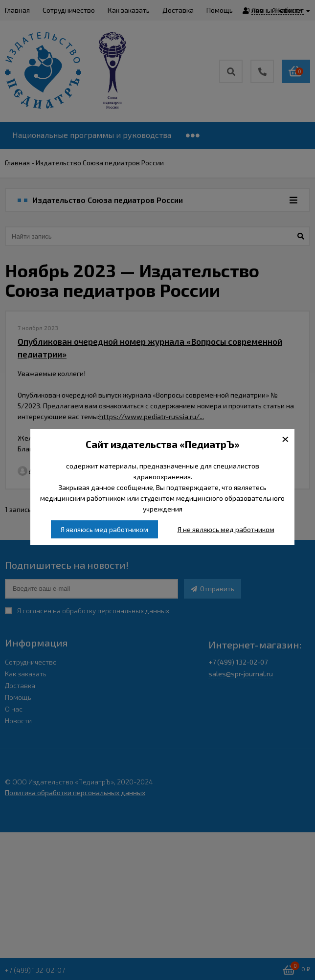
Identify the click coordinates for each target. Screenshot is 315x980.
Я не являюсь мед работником (226, 529)
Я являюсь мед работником (104, 529)
